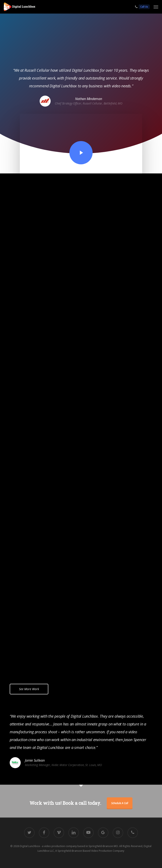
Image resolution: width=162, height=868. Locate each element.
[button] (156, 7)
